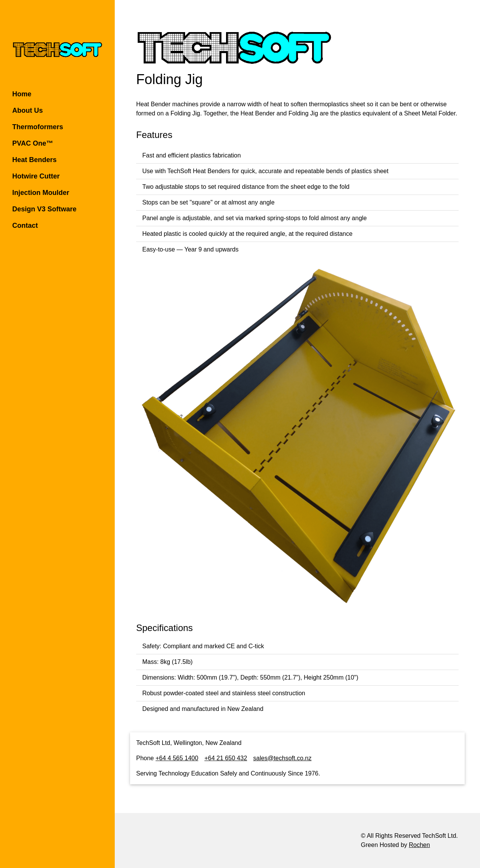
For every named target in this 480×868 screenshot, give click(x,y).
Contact (25, 226)
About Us (28, 110)
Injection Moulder (41, 193)
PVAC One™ (33, 143)
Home (22, 94)
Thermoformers (38, 127)
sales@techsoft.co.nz (282, 758)
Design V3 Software (44, 209)
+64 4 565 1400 (177, 758)
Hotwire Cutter (36, 176)
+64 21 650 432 (226, 758)
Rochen (419, 845)
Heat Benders (34, 160)
